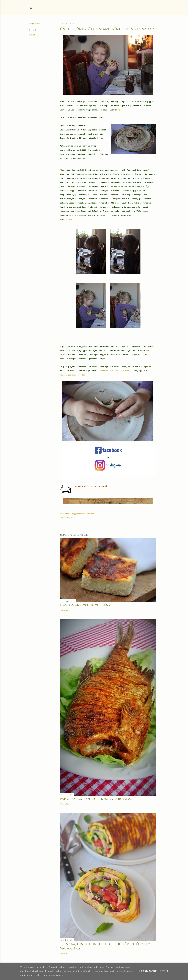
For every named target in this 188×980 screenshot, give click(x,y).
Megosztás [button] (35, 24)
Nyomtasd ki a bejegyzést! (92, 486)
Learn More (148, 971)
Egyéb (32, 35)
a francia (128, 371)
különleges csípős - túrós (74, 375)
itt (71, 219)
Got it (164, 971)
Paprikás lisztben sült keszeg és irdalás (96, 799)
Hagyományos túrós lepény (85, 605)
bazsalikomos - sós (110, 371)
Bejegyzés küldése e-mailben (82, 514)
